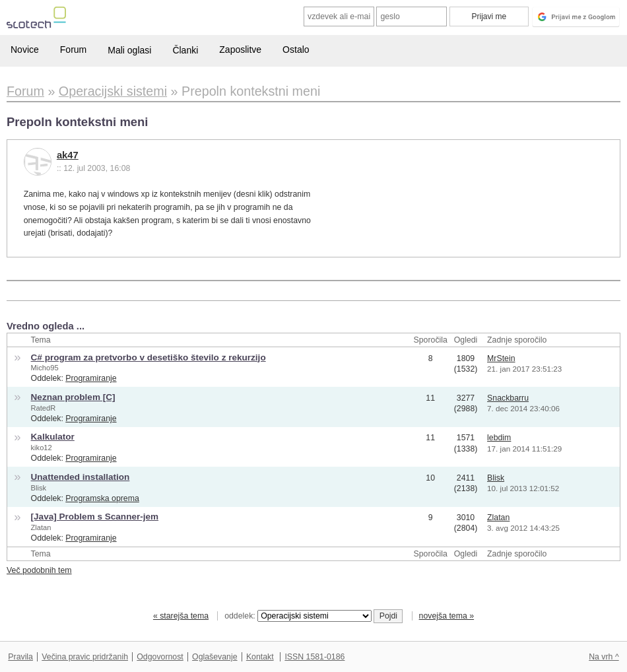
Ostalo (296, 50)
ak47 (68, 155)
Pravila (20, 657)
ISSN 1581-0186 (314, 657)
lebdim (499, 438)
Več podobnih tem (39, 570)
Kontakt (260, 657)
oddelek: (298, 616)
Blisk (39, 488)
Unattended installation (81, 477)
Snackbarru (508, 398)
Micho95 (45, 368)
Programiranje (91, 378)
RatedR (44, 408)
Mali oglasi (129, 50)
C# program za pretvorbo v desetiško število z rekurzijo (148, 357)
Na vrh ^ (604, 657)
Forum (73, 50)
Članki (185, 50)
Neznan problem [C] (73, 397)
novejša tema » (447, 616)
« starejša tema (181, 616)
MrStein (501, 358)
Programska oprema (102, 498)
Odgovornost (160, 657)
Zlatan (41, 527)
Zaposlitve (240, 50)
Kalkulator (53, 437)
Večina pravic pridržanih (85, 657)
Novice (25, 50)
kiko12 (42, 448)
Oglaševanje (214, 657)
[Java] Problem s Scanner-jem (95, 517)
